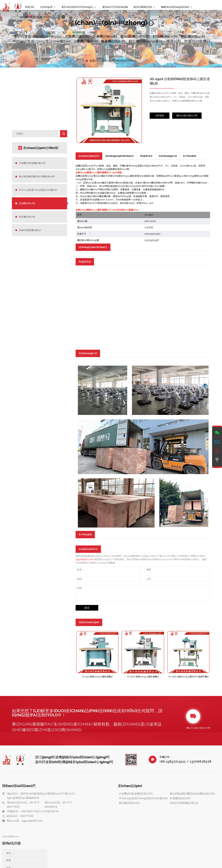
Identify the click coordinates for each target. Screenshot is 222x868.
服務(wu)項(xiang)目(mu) (175, 7)
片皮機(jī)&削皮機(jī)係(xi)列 (32, 163)
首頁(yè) (30, 7)
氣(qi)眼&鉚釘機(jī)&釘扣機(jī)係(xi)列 (37, 176)
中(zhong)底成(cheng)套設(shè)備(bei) (38, 190)
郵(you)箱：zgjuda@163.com (25, 821)
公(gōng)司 (46, 7)
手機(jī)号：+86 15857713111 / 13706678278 (33, 811)
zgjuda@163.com (85, 559)
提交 (87, 608)
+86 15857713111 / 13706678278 (185, 761)
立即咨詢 (160, 116)
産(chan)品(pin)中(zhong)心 (77, 7)
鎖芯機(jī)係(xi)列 (27, 217)
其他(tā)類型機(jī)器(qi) (30, 230)
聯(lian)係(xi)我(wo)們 (38, 17)
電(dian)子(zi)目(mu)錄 (115, 7)
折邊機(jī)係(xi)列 (27, 203)
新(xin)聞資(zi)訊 (143, 7)
